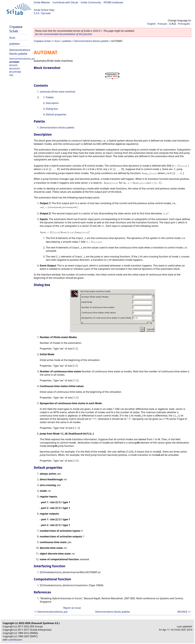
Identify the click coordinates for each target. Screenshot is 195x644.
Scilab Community (91, 2)
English (151, 24)
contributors (15, 640)
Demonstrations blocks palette (20, 52)
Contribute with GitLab (65, 2)
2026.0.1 (97, 31)
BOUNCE (14, 65)
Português (184, 24)
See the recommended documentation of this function (63, 34)
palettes (14, 44)
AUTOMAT (14, 62)
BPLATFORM (15, 72)
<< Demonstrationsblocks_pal (51, 612)
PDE (11, 75)
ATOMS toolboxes (113, 2)
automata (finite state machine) (57, 92)
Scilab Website (42, 2)
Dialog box (52, 109)
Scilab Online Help (44, 10)
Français (162, 24)
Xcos (12, 37)
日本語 (172, 24)
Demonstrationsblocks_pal (22, 59)
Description (52, 103)
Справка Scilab (16, 29)
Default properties (56, 114)
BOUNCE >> (184, 612)
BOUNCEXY (15, 69)
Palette (50, 97)
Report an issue (72, 608)
